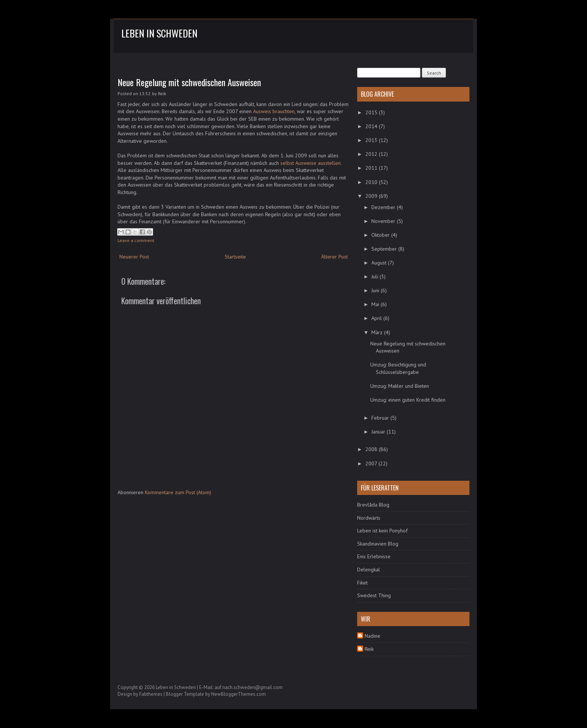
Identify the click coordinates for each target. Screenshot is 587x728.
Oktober (381, 235)
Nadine (372, 636)
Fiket (362, 583)
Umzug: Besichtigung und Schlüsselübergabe (398, 368)
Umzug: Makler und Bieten (400, 386)
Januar (379, 432)
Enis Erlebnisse (374, 556)
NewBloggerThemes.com (238, 694)
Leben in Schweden (159, 33)
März (378, 332)
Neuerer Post (134, 257)
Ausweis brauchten (274, 111)
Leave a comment (136, 240)
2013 (372, 140)
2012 (372, 154)
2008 (372, 449)
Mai (376, 304)
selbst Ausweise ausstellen (311, 163)
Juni (376, 290)
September (385, 249)
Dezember (384, 207)
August (380, 263)
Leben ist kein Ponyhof (382, 531)
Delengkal (369, 570)
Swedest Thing (374, 595)
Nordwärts (369, 518)
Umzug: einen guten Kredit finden (408, 400)
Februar (381, 418)
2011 (372, 168)
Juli (375, 277)
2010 (372, 182)
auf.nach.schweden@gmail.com (249, 687)
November (384, 221)
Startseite (235, 257)
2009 (372, 196)
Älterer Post (334, 257)
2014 (372, 126)
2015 (372, 112)
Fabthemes (151, 694)
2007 (372, 463)
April (377, 318)
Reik (369, 649)
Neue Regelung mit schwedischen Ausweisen (189, 82)
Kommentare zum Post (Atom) (178, 492)
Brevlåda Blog (373, 505)
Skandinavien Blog (378, 544)
